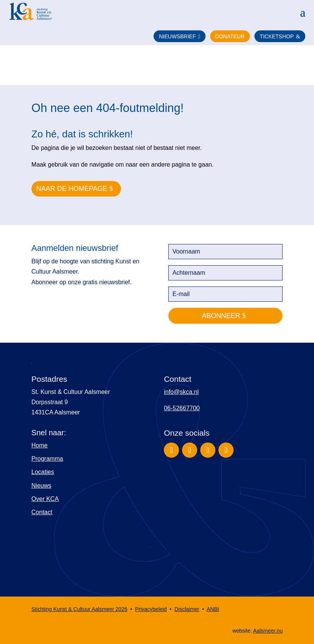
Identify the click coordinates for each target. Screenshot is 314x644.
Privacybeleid (151, 609)
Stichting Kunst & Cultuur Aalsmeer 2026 (79, 609)
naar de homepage (72, 189)
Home (40, 445)
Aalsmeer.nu (268, 631)
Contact (42, 512)
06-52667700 (182, 408)
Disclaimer (187, 609)
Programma (47, 459)
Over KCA (45, 499)
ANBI (213, 609)
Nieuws (41, 486)
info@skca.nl (181, 392)
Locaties (43, 472)
